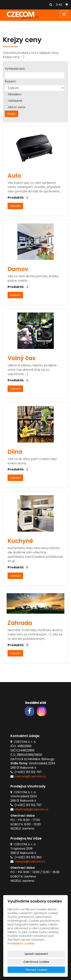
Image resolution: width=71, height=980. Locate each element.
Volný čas (22, 358)
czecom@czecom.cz (30, 776)
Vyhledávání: (15, 69)
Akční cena (17, 107)
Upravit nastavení (36, 954)
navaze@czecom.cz (30, 861)
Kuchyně (20, 541)
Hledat (11, 114)
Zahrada (20, 623)
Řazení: (10, 81)
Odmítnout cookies (36, 962)
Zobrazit (15, 206)
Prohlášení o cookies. (21, 943)
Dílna (15, 452)
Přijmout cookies (36, 970)
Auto (14, 176)
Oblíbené (15, 101)
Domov (18, 269)
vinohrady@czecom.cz (31, 809)
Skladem (15, 94)
